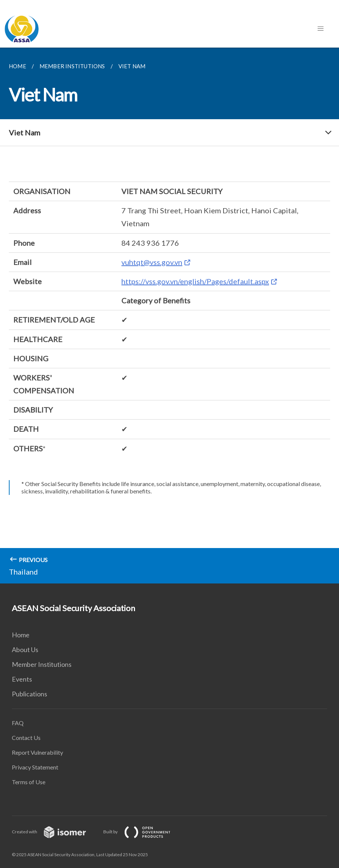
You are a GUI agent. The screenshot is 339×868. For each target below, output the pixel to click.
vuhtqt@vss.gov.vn (152, 262)
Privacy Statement (35, 767)
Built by (143, 832)
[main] (169, 316)
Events (22, 679)
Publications (30, 694)
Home (21, 635)
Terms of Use (29, 782)
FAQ (18, 723)
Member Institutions (42, 664)
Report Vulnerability (37, 752)
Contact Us (26, 738)
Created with (55, 832)
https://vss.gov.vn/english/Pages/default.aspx (195, 281)
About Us (25, 650)
